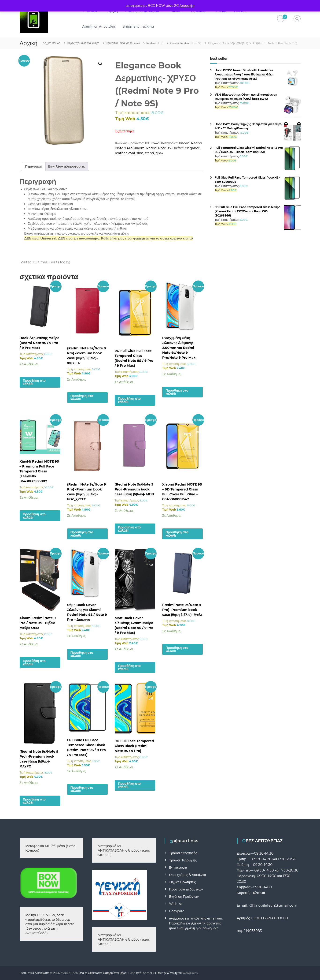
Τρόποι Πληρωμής (183, 860)
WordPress (190, 973)
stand (149, 153)
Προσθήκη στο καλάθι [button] (34, 382)
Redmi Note (155, 43)
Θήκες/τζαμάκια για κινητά (83, 43)
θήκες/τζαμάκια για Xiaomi (123, 43)
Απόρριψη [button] (187, 6)
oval (132, 153)
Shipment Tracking (138, 26)
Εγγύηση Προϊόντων (184, 897)
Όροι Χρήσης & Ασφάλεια (188, 875)
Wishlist (176, 904)
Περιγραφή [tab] (34, 166)
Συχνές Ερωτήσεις (183, 882)
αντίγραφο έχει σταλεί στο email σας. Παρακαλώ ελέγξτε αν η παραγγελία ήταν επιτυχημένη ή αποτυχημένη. (196, 923)
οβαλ (159, 153)
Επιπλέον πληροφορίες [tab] (66, 166)
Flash (132, 973)
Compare (177, 911)
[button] (100, 64)
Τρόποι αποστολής (183, 853)
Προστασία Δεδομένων (186, 889)
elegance (192, 148)
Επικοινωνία (178, 868)
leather (121, 153)
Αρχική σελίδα (52, 43)
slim (140, 153)
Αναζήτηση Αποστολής (99, 26)
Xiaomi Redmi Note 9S (186, 43)
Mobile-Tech (69, 973)
